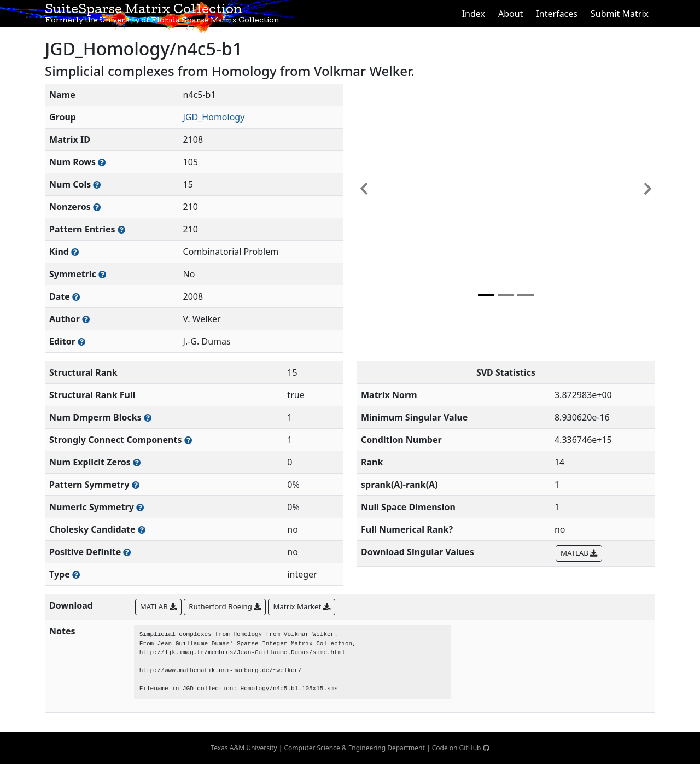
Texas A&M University (244, 748)
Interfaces (557, 14)
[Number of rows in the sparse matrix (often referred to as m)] (102, 162)
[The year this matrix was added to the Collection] (76, 297)
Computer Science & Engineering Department (354, 748)
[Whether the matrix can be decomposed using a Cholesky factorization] (142, 530)
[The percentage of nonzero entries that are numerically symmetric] (140, 507)
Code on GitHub (461, 748)
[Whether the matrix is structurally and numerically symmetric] (102, 274)
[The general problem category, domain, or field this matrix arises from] (75, 252)
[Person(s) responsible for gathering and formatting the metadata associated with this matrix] (81, 342)
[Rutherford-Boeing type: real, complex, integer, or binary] (76, 575)
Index (474, 14)
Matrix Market (301, 606)
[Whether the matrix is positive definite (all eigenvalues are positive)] (127, 552)
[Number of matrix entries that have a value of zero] (137, 462)
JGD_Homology (214, 117)
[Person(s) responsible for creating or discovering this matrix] (86, 319)
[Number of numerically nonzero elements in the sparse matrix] (97, 207)
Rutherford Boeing (225, 606)
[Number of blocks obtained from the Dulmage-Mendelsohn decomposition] (148, 418)
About (511, 14)
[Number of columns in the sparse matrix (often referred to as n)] (97, 185)
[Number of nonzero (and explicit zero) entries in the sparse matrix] (121, 229)
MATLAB (579, 553)
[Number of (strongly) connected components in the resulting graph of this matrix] (188, 440)
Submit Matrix (620, 14)
